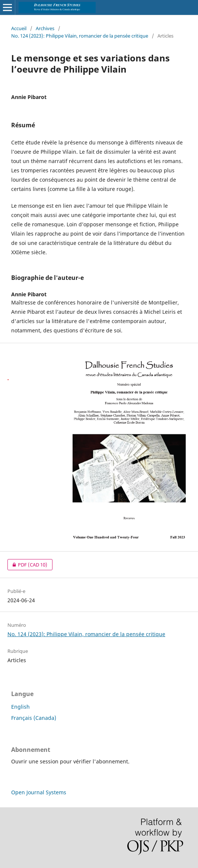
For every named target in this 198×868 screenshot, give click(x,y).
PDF (27, 565)
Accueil (19, 28)
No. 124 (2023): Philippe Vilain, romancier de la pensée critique (80, 36)
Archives (45, 28)
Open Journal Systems (39, 792)
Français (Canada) (34, 718)
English (20, 707)
